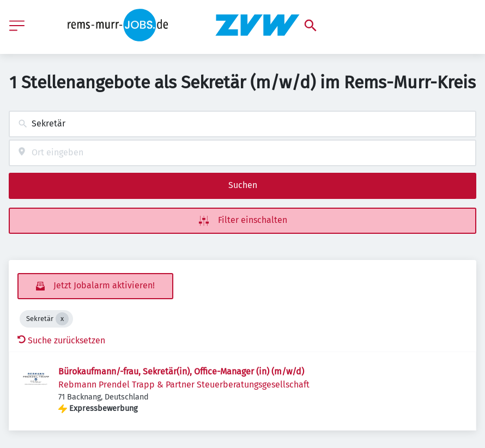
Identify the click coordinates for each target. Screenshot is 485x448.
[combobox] (242, 124)
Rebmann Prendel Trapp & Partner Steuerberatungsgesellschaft (184, 385)
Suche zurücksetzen (61, 340)
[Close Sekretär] (62, 319)
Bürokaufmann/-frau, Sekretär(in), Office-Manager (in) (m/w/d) (181, 371)
